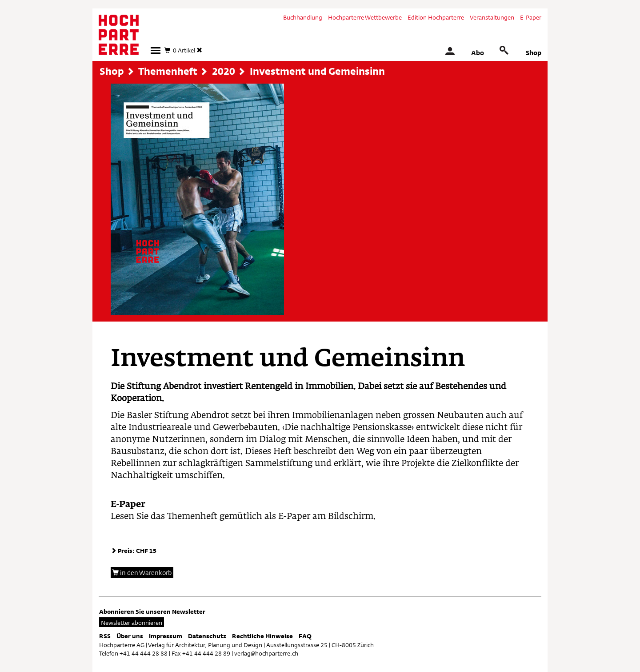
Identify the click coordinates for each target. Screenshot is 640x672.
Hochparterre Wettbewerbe (365, 17)
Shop (534, 53)
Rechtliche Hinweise (262, 636)
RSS (105, 636)
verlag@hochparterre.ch (266, 653)
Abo (478, 53)
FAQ (305, 636)
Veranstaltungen (492, 17)
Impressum (166, 636)
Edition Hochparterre (436, 17)
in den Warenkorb (142, 573)
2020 (224, 71)
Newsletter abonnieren (132, 623)
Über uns (130, 636)
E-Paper (531, 17)
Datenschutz (207, 636)
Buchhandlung (303, 17)
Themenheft (168, 71)
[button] (156, 50)
